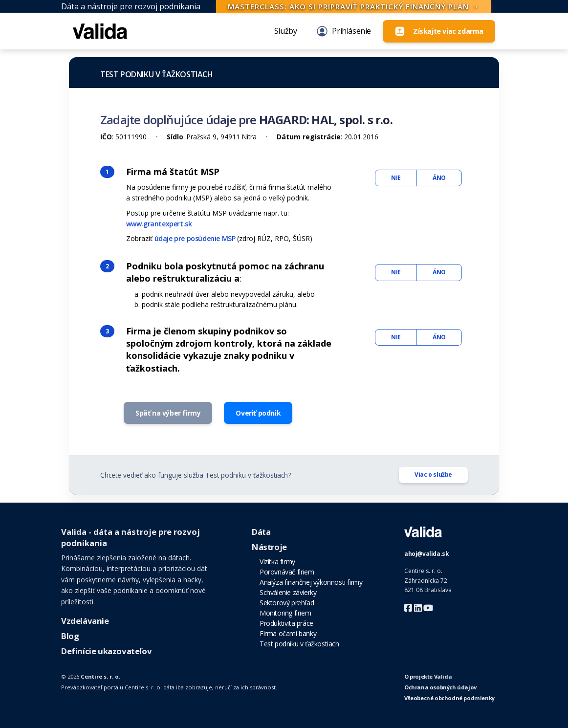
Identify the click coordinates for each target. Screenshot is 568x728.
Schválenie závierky (288, 592)
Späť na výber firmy (168, 413)
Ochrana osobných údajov (440, 687)
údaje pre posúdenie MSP (195, 238)
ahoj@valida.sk (426, 554)
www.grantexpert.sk (159, 224)
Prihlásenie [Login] (344, 31)
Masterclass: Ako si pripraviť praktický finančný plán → (353, 6)
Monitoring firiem (285, 613)
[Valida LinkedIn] (419, 608)
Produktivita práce (286, 623)
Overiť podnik (258, 413)
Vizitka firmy (277, 562)
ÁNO (439, 178)
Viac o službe (433, 474)
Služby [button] (286, 31)
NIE (396, 178)
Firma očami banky (288, 633)
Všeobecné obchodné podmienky (449, 698)
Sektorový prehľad (287, 603)
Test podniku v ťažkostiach (157, 74)
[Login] (439, 31)
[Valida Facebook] (409, 608)
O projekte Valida (428, 676)
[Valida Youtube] (428, 608)
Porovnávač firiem (287, 572)
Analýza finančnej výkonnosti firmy (311, 582)
